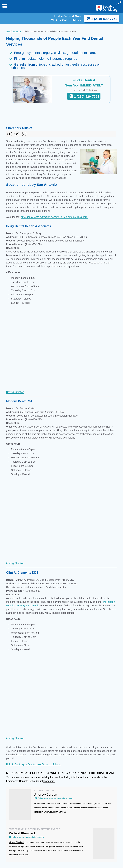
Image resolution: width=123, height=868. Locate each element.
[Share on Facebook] (10, 134)
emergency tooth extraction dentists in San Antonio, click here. (54, 217)
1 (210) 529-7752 (102, 19)
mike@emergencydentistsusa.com (26, 837)
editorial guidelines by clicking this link (59, 777)
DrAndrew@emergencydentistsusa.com (54, 798)
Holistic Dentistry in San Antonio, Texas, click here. (33, 764)
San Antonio (17, 31)
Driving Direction (15, 392)
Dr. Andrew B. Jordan (43, 804)
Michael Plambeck (17, 842)
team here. (49, 781)
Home (8, 31)
